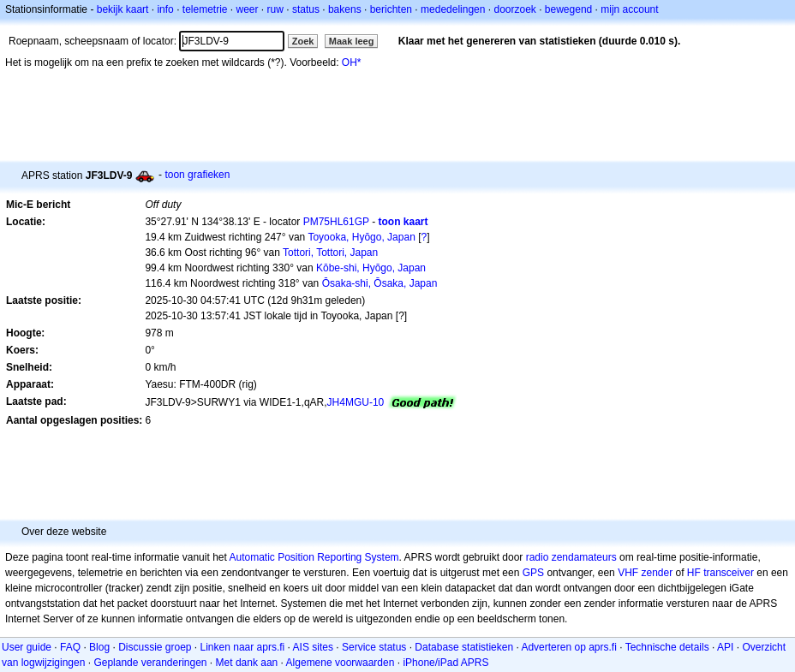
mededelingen (453, 9)
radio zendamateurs (571, 557)
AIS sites (313, 647)
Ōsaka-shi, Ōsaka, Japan (380, 283)
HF (694, 573)
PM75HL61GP (336, 222)
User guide (27, 647)
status (306, 9)
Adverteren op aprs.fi (568, 647)
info (165, 9)
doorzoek (514, 9)
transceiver (729, 573)
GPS (533, 573)
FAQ (70, 647)
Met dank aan (247, 663)
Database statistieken (464, 647)
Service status (374, 647)
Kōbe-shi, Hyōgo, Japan (371, 268)
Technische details (667, 647)
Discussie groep (155, 647)
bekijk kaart (123, 9)
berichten (391, 9)
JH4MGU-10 (356, 402)
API (725, 647)
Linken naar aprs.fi (243, 647)
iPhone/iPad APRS (445, 663)
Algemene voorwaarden (341, 663)
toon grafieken (197, 175)
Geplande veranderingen (150, 663)
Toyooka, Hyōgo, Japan (361, 237)
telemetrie (205, 9)
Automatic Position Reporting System (314, 557)
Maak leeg (352, 41)
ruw (275, 9)
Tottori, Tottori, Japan (330, 253)
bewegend (568, 9)
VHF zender (645, 573)
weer (248, 9)
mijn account (629, 9)
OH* (352, 62)
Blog (99, 647)
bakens (345, 9)
